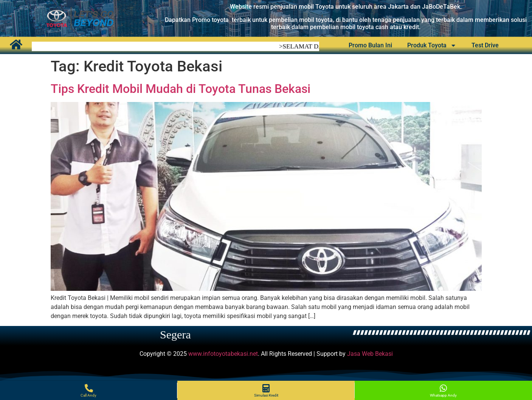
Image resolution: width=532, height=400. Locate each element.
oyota (325, 20)
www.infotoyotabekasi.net (223, 354)
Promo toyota (210, 20)
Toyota (325, 7)
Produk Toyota (432, 45)
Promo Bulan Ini (370, 44)
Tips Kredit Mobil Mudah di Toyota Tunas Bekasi (181, 89)
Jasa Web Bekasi (370, 354)
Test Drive (485, 44)
